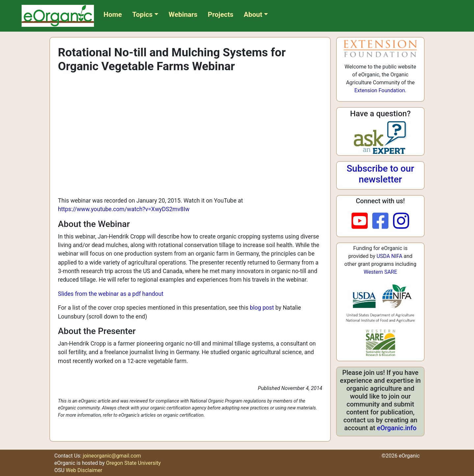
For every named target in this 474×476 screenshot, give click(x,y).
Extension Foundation (380, 90)
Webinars (183, 14)
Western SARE (381, 272)
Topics (143, 14)
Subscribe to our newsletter (380, 174)
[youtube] (362, 221)
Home (113, 14)
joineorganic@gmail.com (112, 456)
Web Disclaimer (84, 470)
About (253, 14)
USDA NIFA (389, 256)
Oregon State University (133, 463)
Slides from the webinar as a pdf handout (111, 294)
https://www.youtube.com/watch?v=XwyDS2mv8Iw (124, 209)
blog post (262, 308)
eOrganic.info (397, 428)
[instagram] (401, 221)
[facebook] (383, 221)
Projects (221, 14)
